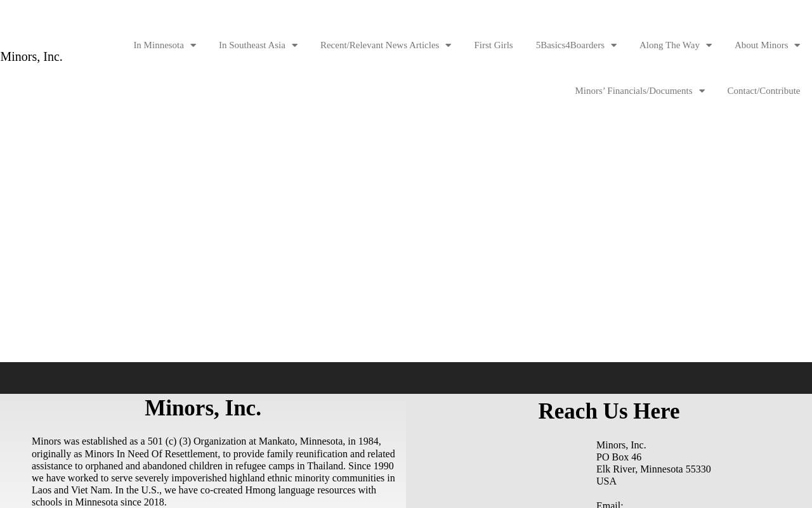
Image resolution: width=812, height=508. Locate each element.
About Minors (768, 45)
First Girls (493, 45)
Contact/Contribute (764, 91)
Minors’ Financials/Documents (639, 91)
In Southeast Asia (258, 45)
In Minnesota (165, 45)
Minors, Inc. (32, 57)
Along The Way (676, 45)
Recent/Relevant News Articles (386, 45)
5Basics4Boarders (576, 45)
